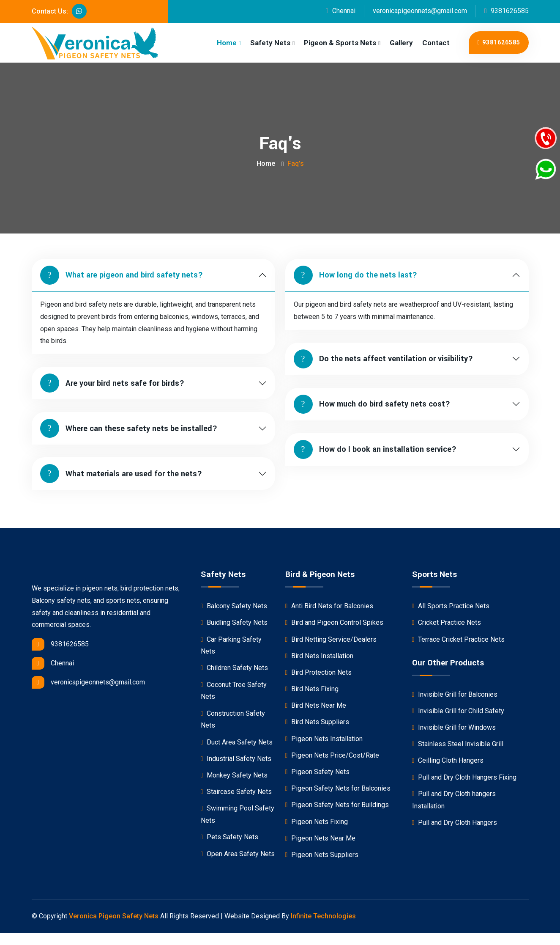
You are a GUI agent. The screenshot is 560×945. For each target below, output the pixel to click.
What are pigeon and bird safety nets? (122, 275)
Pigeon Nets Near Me (321, 838)
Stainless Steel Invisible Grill (458, 744)
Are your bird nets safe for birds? (112, 383)
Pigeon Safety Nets (318, 772)
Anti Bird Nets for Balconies (329, 606)
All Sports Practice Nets (451, 606)
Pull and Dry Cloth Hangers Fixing (464, 777)
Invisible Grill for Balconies (455, 694)
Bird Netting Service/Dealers (331, 639)
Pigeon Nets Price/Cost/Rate (332, 755)
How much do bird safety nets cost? (372, 404)
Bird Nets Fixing (312, 689)
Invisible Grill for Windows (454, 727)
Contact (436, 43)
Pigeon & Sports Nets (340, 43)
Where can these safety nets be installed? (129, 428)
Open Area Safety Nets (238, 854)
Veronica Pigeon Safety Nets (114, 916)
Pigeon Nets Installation (324, 739)
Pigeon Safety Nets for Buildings (337, 805)
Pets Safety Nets (230, 837)
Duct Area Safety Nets (237, 742)
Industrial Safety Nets (236, 759)
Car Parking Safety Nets (231, 646)
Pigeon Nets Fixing (317, 822)
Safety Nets (270, 43)
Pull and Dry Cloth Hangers (455, 823)
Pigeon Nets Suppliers (322, 855)
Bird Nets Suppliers (317, 722)
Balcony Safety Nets (234, 606)
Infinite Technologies (323, 916)
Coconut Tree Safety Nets (234, 691)
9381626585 (507, 11)
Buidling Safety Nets (234, 622)
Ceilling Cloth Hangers (448, 760)
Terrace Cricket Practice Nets (459, 639)
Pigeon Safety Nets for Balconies (338, 788)
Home (227, 43)
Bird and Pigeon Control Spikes (335, 622)
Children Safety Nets (235, 668)
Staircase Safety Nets (236, 792)
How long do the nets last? (355, 275)
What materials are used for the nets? (121, 474)
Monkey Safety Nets (234, 775)
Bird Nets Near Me (316, 705)
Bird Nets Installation (320, 656)
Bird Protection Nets (319, 672)
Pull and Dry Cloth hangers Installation (454, 800)
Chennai (341, 11)
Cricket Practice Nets (447, 622)
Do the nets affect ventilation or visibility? (383, 359)
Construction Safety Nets (233, 720)
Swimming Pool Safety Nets (238, 814)
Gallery (401, 43)
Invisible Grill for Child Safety (458, 711)
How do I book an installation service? (375, 449)
